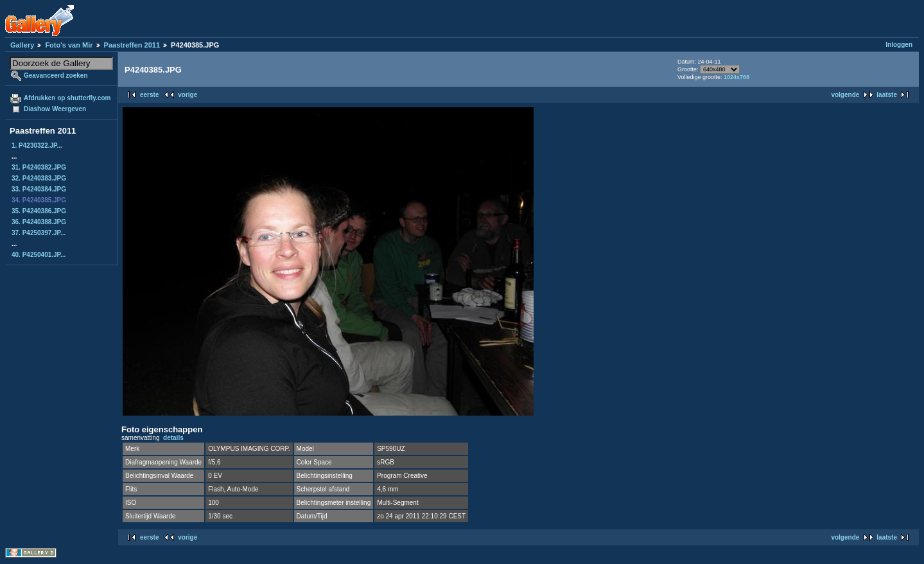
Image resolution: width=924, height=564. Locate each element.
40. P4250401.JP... (39, 255)
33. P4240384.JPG (39, 189)
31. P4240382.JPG (39, 167)
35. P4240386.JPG (39, 211)
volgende (845, 95)
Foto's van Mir (69, 45)
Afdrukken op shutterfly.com (67, 98)
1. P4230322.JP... (37, 145)
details (173, 438)
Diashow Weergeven (55, 109)
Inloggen (899, 45)
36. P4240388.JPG (39, 222)
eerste (149, 95)
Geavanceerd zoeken (56, 75)
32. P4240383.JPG (39, 178)
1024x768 (737, 77)
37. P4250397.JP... (39, 233)
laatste (887, 95)
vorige (187, 95)
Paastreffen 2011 (132, 45)
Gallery (22, 45)
